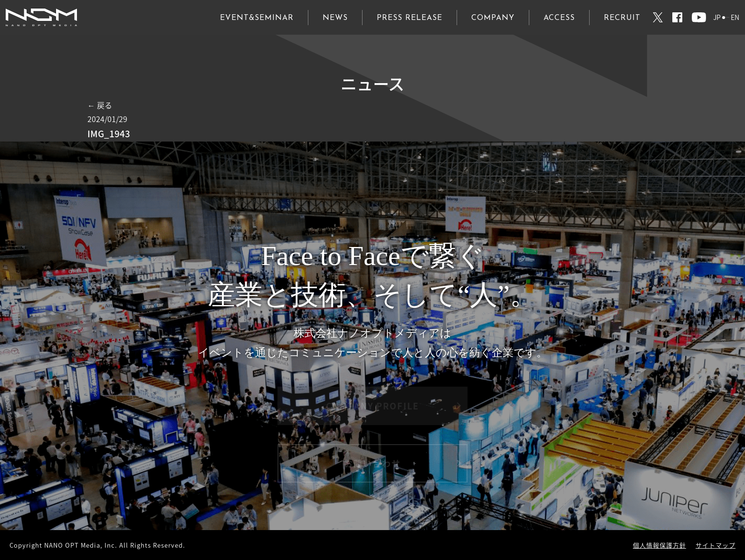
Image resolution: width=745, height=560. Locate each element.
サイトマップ (716, 545)
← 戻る (100, 105)
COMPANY (493, 18)
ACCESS (559, 18)
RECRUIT (622, 18)
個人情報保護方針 (659, 545)
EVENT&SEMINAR (257, 18)
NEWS (335, 18)
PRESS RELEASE (410, 18)
